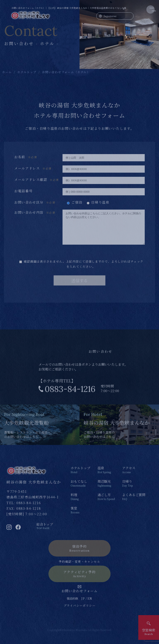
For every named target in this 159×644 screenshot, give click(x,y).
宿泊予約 (79, 554)
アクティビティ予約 (79, 580)
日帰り (134, 489)
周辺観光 (106, 489)
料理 (80, 503)
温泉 (106, 476)
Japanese (110, 16)
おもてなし (80, 489)
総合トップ (45, 532)
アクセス (134, 476)
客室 (80, 516)
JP (83, 605)
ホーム (7, 72)
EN (90, 605)
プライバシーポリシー (79, 612)
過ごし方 (106, 503)
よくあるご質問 (134, 503)
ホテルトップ (27, 72)
